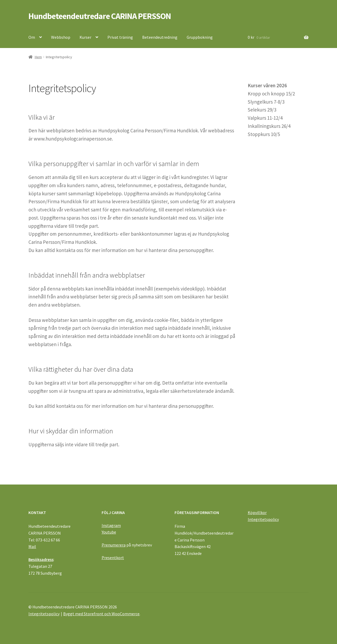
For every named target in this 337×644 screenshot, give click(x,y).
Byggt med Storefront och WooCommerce (101, 614)
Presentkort (113, 558)
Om (32, 37)
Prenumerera (114, 545)
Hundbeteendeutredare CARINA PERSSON (100, 16)
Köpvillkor (257, 512)
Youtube (109, 532)
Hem (38, 57)
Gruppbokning (200, 37)
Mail (32, 546)
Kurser (85, 37)
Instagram (111, 525)
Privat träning (120, 37)
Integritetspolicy (263, 519)
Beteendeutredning (160, 37)
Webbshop (61, 37)
